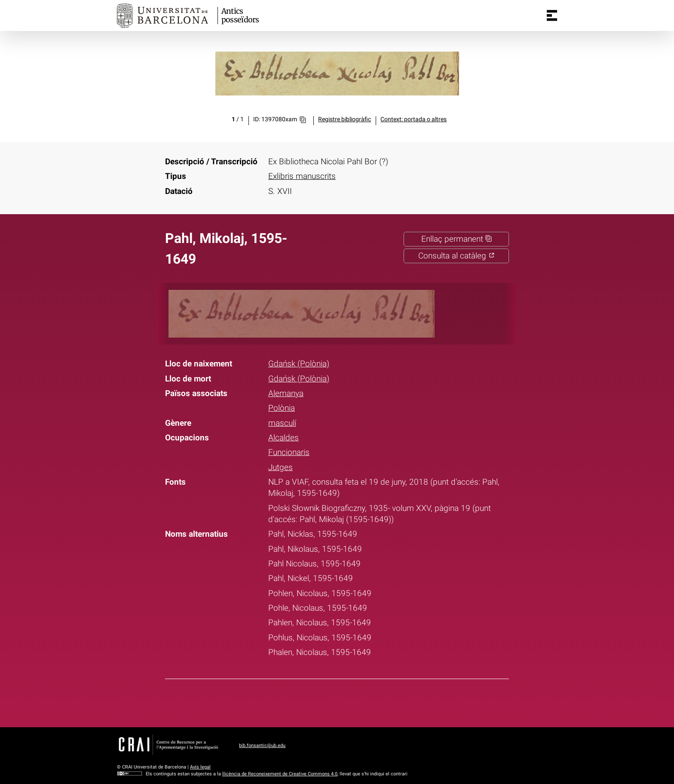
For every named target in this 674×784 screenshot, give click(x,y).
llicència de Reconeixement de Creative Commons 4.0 (280, 774)
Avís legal (200, 767)
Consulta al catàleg (456, 256)
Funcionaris (289, 452)
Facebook (309, 701)
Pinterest (353, 701)
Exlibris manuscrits (302, 176)
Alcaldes (283, 438)
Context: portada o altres (414, 119)
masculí (282, 423)
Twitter (331, 701)
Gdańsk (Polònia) (299, 364)
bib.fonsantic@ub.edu (262, 746)
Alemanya (286, 394)
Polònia (282, 408)
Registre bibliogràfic (345, 119)
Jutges (280, 467)
